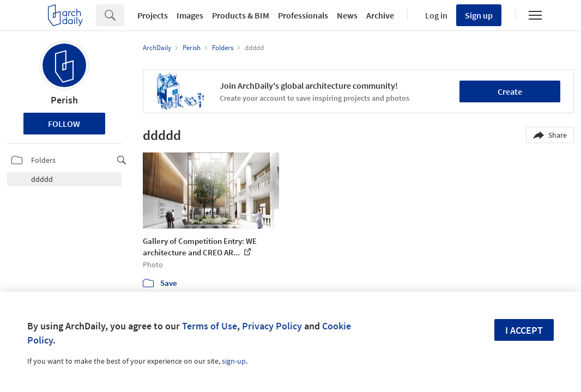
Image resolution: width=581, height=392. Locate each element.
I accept (524, 330)
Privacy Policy (272, 326)
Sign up (479, 15)
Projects (153, 15)
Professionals (303, 15)
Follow (64, 124)
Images (190, 15)
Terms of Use (210, 326)
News (347, 15)
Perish (64, 100)
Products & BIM (241, 15)
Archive (380, 15)
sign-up (234, 361)
